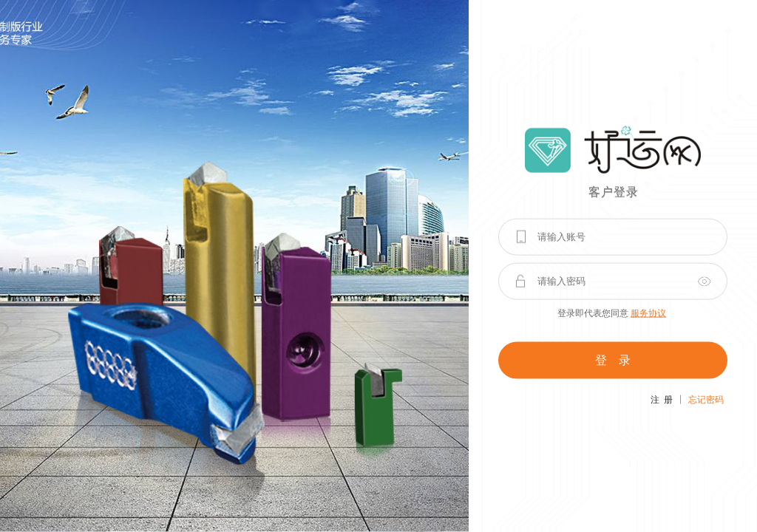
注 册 (662, 399)
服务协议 (648, 313)
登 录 (613, 359)
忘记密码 (706, 399)
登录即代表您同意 (612, 313)
